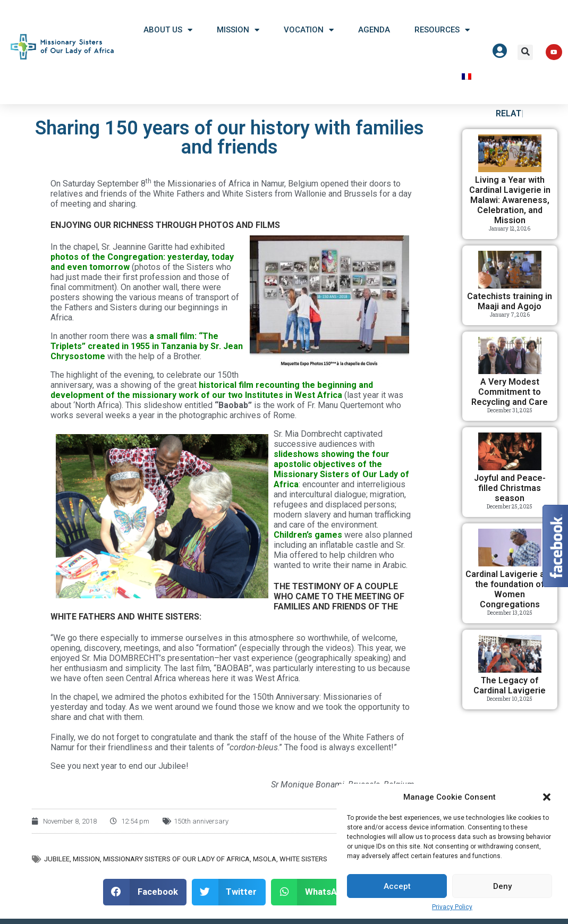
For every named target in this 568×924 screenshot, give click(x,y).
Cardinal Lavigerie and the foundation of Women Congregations (510, 596)
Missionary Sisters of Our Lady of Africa (176, 865)
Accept (397, 886)
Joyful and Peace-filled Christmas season (510, 494)
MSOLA (265, 865)
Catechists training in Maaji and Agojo (510, 308)
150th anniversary (201, 828)
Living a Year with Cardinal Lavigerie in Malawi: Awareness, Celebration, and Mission (510, 206)
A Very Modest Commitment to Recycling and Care (510, 398)
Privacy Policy (452, 907)
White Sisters (303, 865)
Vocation (309, 30)
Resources (442, 30)
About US (168, 30)
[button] (547, 797)
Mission (238, 30)
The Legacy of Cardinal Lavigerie (510, 692)
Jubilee (57, 865)
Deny (502, 886)
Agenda (374, 30)
